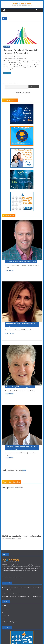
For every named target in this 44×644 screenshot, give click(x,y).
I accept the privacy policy (22, 93)
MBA (17, 58)
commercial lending (9, 58)
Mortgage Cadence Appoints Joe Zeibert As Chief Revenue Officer (19, 616)
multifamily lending (23, 58)
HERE (24, 470)
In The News (7, 47)
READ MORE (9, 271)
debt (15, 58)
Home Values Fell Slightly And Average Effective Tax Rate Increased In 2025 (21, 620)
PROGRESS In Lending (20, 56)
